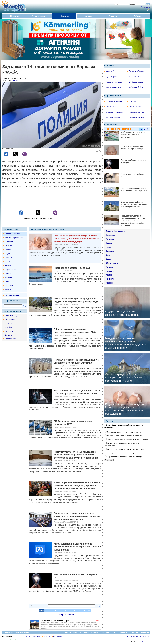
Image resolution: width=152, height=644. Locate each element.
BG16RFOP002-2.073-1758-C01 (138, 636)
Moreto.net (16, 81)
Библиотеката (11, 320)
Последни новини (12, 234)
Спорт (7, 262)
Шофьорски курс (135, 82)
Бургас (27, 636)
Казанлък (36, 636)
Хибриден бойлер (136, 87)
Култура (8, 274)
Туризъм (8, 258)
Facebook (146, 642)
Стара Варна (10, 339)
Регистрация (145, 7)
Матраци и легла (112, 117)
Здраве (8, 266)
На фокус (9, 286)
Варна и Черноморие (14, 238)
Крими (7, 282)
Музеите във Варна (113, 112)
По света (8, 246)
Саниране (9, 324)
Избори (8, 290)
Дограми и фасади (113, 101)
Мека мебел (110, 71)
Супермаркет (111, 77)
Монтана (46, 636)
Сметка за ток (134, 107)
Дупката (8, 335)
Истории (8, 278)
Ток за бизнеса (134, 77)
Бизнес (8, 250)
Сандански (57, 636)
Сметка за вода (112, 107)
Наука (7, 254)
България (9, 242)
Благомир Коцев (12, 316)
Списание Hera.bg (136, 117)
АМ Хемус (9, 331)
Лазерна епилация (113, 82)
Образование (10, 270)
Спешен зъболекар (136, 71)
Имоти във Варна (113, 87)
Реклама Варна (135, 101)
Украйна (8, 327)
